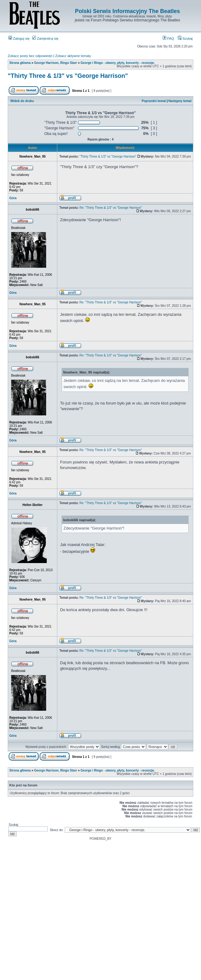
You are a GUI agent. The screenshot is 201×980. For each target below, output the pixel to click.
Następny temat (180, 101)
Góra (13, 198)
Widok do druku (22, 101)
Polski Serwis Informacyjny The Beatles (127, 11)
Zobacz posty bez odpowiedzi (30, 56)
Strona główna (20, 63)
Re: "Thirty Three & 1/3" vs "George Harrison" (111, 208)
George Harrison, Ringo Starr (56, 63)
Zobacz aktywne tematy (73, 56)
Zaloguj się (19, 38)
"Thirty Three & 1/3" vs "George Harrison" (68, 76)
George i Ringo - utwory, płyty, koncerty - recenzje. (118, 63)
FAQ (168, 38)
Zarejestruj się (45, 38)
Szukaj (185, 38)
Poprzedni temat (154, 101)
